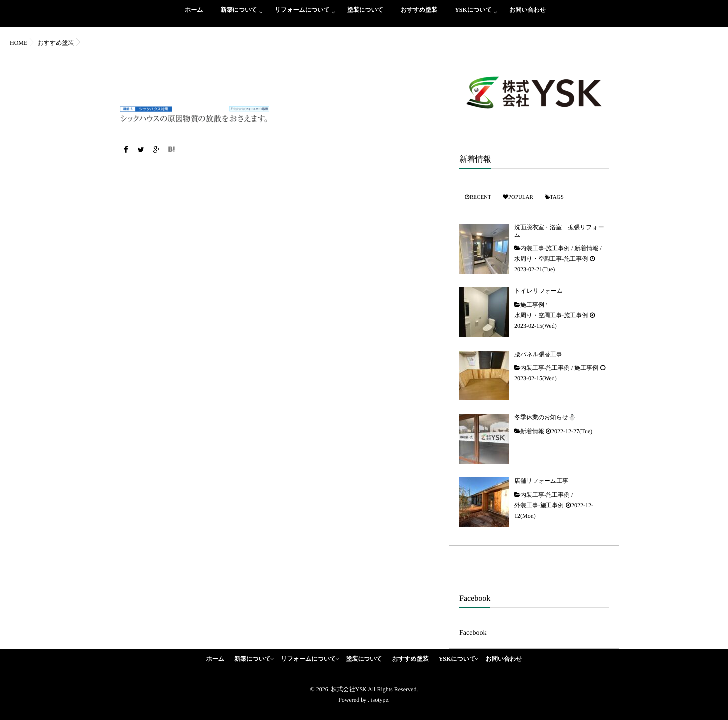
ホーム (194, 16)
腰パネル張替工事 (538, 354)
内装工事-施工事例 (545, 248)
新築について (239, 16)
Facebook (473, 633)
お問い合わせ (527, 16)
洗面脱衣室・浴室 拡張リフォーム (559, 231)
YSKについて (473, 16)
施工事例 (532, 305)
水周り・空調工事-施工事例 (551, 259)
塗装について (365, 16)
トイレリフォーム (539, 291)
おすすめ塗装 (419, 16)
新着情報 (586, 248)
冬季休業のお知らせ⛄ (545, 417)
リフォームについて (302, 16)
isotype (380, 700)
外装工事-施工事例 (539, 505)
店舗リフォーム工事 (541, 481)
